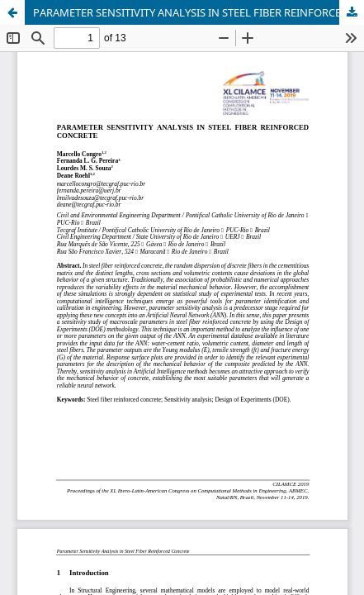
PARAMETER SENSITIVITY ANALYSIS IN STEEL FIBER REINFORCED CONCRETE (199, 12)
